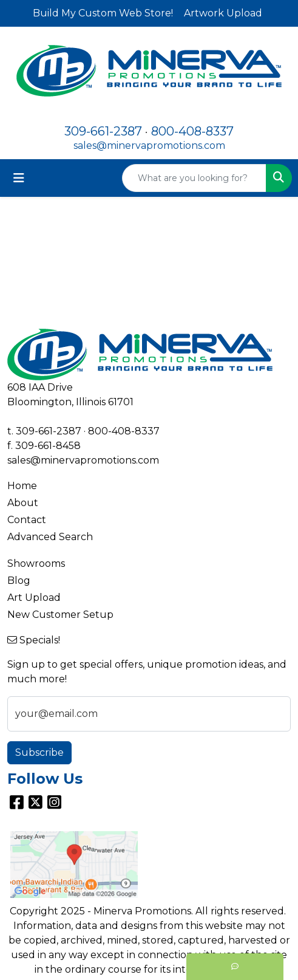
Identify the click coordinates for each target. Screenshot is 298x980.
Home (22, 486)
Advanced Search (50, 537)
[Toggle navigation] (19, 178)
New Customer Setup (60, 615)
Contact (27, 520)
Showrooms (36, 564)
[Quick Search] (194, 178)
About (23, 503)
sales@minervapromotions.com (149, 146)
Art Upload (34, 598)
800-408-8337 (192, 131)
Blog (19, 581)
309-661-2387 (103, 131)
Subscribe (39, 752)
